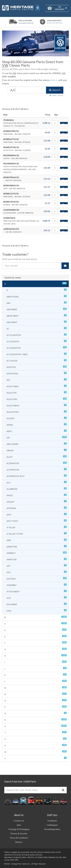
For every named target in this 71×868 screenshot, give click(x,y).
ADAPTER (37, 367)
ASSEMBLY (37, 585)
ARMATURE (37, 546)
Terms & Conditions (19, 838)
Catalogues (52, 825)
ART (37, 566)
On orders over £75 (26, 23)
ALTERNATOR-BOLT (37, 476)
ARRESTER (37, 559)
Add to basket (63, 123)
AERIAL (37, 425)
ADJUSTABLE (37, 386)
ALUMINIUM (37, 489)
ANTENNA (37, 508)
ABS (37, 303)
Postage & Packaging (19, 829)
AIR (37, 437)
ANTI (37, 514)
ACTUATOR (37, 361)
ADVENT (37, 418)
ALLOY (37, 457)
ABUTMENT (37, 322)
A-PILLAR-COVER (37, 534)
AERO (37, 431)
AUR (37, 598)
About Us (19, 815)
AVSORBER (37, 604)
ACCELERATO (37, 341)
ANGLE (37, 495)
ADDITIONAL (37, 373)
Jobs (19, 825)
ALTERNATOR (37, 463)
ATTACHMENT (37, 591)
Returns (19, 842)
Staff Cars (52, 815)
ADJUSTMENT (37, 405)
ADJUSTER (37, 393)
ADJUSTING (37, 399)
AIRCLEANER (37, 444)
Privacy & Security (19, 834)
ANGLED (37, 502)
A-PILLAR (37, 527)
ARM (37, 540)
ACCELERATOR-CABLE (37, 354)
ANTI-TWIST (37, 521)
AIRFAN (37, 450)
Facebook (52, 821)
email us (54, 80)
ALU (37, 482)
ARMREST (37, 553)
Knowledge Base (52, 829)
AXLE (37, 611)
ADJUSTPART (37, 412)
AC (37, 328)
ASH (37, 572)
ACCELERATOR (37, 348)
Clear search (56, 95)
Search (55, 90)
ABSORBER (37, 309)
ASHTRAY (37, 579)
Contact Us (19, 821)
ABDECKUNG (37, 296)
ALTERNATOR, (37, 470)
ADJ (37, 380)
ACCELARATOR (37, 335)
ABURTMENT (37, 316)
